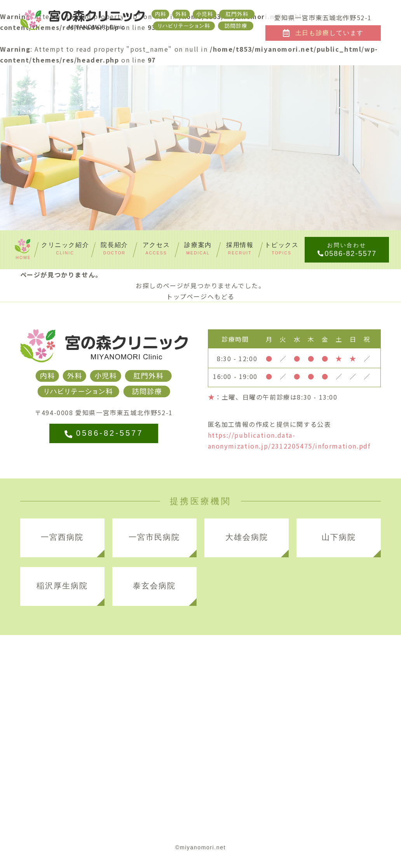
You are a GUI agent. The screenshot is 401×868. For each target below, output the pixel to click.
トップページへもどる (200, 296)
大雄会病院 (247, 537)
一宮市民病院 (154, 537)
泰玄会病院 (154, 586)
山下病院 (339, 537)
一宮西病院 (62, 537)
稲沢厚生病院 (62, 586)
